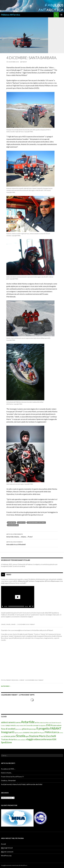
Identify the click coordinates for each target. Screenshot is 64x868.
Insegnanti (8, 732)
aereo (18, 722)
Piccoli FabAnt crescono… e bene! (13, 680)
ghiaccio (26, 729)
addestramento (8, 722)
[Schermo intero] (33, 606)
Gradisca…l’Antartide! (8, 780)
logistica (21, 522)
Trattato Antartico (9, 739)
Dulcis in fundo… (7, 773)
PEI (39, 733)
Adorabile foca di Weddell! (32, 543)
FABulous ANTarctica (11, 15)
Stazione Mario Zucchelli (36, 522)
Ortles (31, 733)
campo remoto (11, 725)
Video (9, 574)
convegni (36, 725)
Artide (41, 723)
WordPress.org (6, 856)
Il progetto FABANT (49, 728)
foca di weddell (8, 729)
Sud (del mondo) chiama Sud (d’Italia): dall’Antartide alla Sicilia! (22, 784)
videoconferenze (43, 739)
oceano (26, 732)
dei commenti (7, 852)
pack (36, 732)
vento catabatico (21, 740)
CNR (24, 726)
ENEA (49, 725)
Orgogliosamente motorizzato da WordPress (14, 865)
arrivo (37, 722)
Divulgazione (42, 726)
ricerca (55, 732)
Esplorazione (57, 725)
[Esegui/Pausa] (2, 606)
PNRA (48, 732)
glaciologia (33, 729)
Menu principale (61, 15)
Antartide (12, 522)
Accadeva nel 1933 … (8, 769)
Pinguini (42, 733)
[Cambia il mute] (30, 606)
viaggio (30, 739)
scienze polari (10, 736)
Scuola (21, 736)
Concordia (29, 725)
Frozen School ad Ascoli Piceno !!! (12, 777)
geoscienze (19, 729)
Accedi (3, 844)
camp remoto (19, 726)
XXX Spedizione (13, 525)
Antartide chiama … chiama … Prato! (32, 535)
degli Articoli (7, 848)
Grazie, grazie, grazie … (9, 624)
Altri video (6, 686)
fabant (24, 62)
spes (27, 736)
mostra (21, 733)
